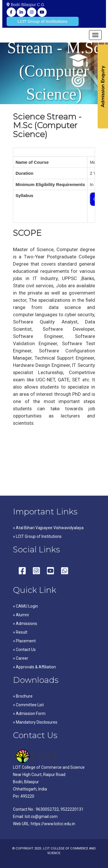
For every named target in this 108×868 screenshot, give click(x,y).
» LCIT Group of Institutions (37, 536)
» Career (21, 658)
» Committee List (28, 705)
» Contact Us (24, 650)
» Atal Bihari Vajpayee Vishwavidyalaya (48, 528)
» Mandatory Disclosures (35, 722)
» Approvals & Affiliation (34, 667)
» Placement (24, 641)
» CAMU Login (25, 606)
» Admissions (25, 624)
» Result (20, 632)
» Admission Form (29, 713)
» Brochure (23, 696)
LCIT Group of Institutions (42, 21)
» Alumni (21, 615)
